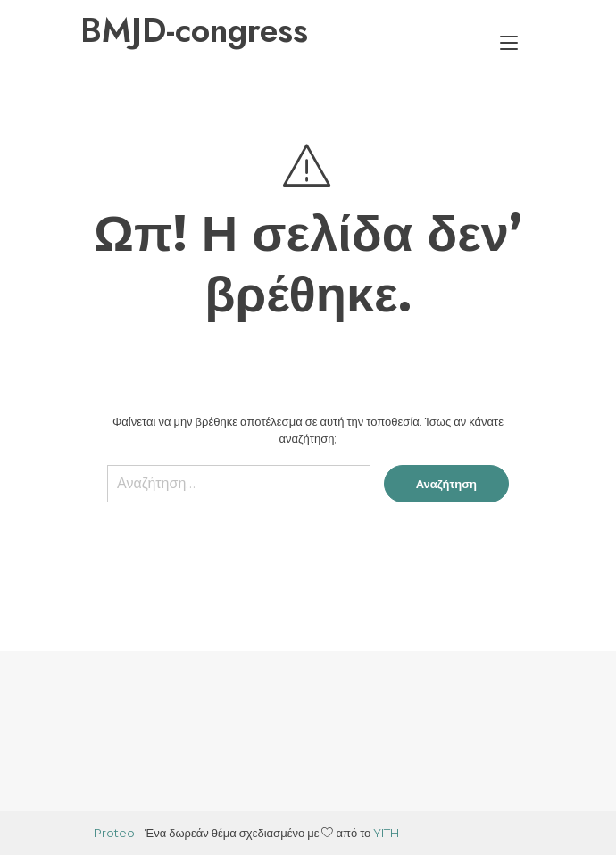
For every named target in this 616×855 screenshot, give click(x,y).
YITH (386, 833)
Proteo (114, 833)
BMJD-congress (194, 30)
